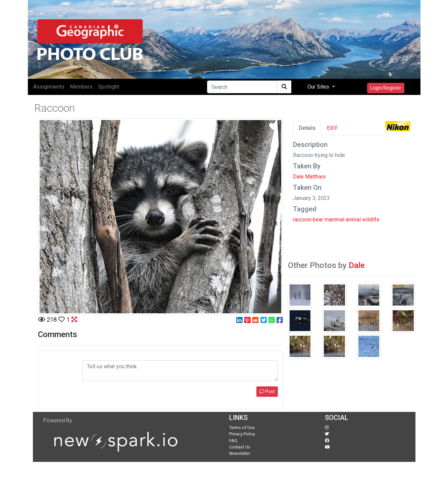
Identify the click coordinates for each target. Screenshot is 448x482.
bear (318, 220)
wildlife (371, 220)
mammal (334, 220)
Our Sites (319, 87)
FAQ (233, 441)
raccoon (302, 220)
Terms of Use (242, 427)
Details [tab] (307, 128)
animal (353, 220)
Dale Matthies (309, 177)
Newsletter (240, 453)
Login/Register (386, 88)
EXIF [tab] (332, 128)
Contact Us (240, 447)
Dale (357, 265)
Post (267, 391)
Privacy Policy (242, 434)
